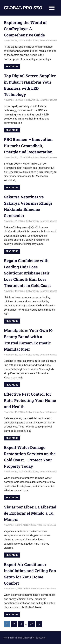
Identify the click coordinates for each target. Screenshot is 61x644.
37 (32, 624)
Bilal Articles (32, 40)
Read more (12, 66)
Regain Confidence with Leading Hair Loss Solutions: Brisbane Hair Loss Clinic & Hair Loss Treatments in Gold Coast (27, 273)
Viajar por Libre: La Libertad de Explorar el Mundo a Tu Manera (30, 513)
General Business (48, 40)
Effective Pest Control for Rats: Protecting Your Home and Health (30, 400)
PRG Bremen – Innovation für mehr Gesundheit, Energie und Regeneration (28, 146)
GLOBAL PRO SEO (23, 8)
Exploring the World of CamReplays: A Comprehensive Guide (25, 29)
